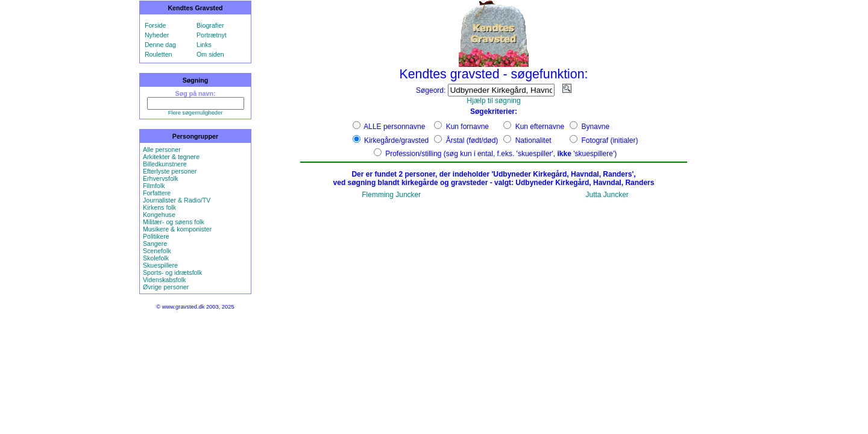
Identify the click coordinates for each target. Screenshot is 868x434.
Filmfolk (154, 186)
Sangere (155, 244)
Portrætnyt (212, 35)
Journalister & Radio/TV (177, 200)
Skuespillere (160, 265)
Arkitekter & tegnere (171, 157)
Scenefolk (157, 251)
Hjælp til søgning (493, 101)
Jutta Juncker (607, 195)
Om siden (210, 54)
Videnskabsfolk (164, 280)
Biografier (210, 25)
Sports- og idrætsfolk (172, 272)
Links (204, 45)
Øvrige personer (166, 287)
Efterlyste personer (170, 171)
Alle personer (162, 149)
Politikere (156, 236)
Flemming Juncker (391, 195)
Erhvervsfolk (161, 178)
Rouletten (159, 54)
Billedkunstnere (165, 164)
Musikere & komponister (177, 229)
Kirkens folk (159, 207)
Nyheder (157, 35)
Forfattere (157, 193)
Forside (156, 25)
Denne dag (160, 45)
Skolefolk (156, 258)
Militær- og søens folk (174, 222)
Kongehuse (159, 215)
